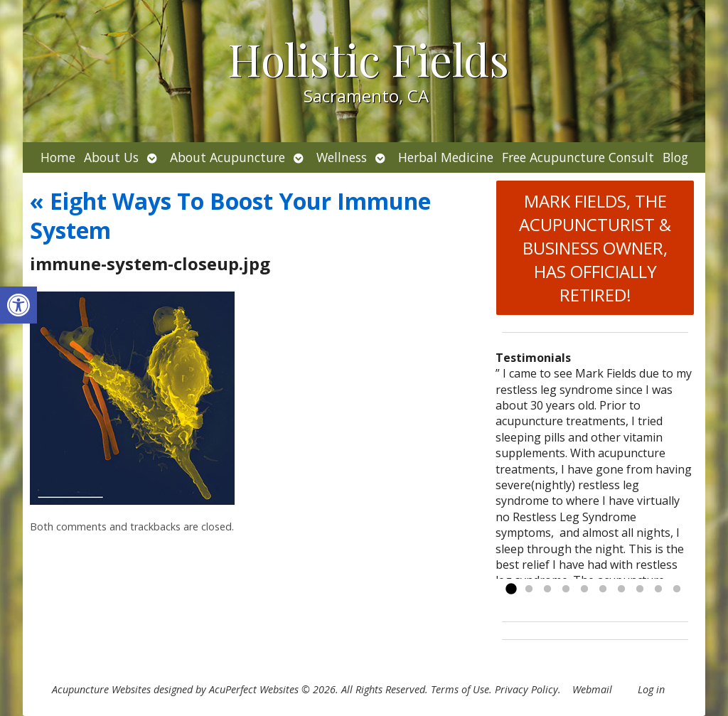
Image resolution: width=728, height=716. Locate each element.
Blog (675, 157)
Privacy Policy (526, 689)
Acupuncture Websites (101, 689)
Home (58, 157)
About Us (111, 157)
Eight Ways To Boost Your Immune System (230, 216)
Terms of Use (460, 689)
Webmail (592, 689)
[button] (18, 305)
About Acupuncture (227, 157)
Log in (651, 689)
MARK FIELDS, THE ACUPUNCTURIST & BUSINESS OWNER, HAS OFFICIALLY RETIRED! (595, 248)
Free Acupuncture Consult (578, 157)
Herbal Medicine (446, 157)
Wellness (342, 157)
